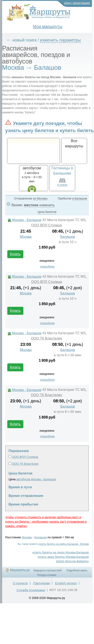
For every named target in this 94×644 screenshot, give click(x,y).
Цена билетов (21, 473)
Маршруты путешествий (48, 570)
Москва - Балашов (25, 220)
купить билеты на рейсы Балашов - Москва (64, 544)
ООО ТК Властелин (46, 338)
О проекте (20, 583)
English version (66, 583)
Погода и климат (47, 575)
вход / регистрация (77, 3)
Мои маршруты (48, 26)
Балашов (68, 237)
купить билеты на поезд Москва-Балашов (61, 552)
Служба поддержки (31, 590)
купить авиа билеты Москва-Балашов (63, 557)
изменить (47, 205)
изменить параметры (60, 40)
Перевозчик (19, 451)
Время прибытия (23, 504)
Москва (26, 237)
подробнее (47, 267)
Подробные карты (77, 570)
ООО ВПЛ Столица (47, 225)
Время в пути (20, 487)
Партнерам (41, 583)
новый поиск (25, 40)
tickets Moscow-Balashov (72, 561)
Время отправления (26, 496)
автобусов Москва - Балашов (36, 479)
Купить (15, 254)
